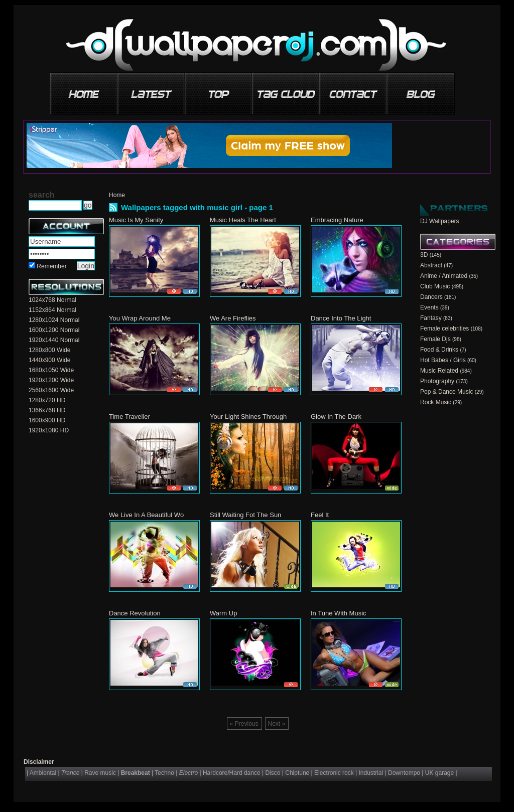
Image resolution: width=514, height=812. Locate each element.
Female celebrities (444, 329)
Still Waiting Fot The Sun (245, 515)
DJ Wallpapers (440, 221)
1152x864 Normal (52, 310)
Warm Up (223, 613)
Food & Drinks (439, 350)
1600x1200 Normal (54, 330)
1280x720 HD (47, 400)
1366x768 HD (47, 410)
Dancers (431, 297)
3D (424, 255)
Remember (51, 266)
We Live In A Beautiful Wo (146, 515)
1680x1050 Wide (51, 370)
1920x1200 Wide (51, 380)
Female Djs (435, 339)
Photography (437, 381)
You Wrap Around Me (140, 318)
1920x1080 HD (49, 430)
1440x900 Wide (49, 360)
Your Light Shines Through (248, 417)
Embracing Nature (337, 220)
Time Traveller (130, 417)
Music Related (439, 371)
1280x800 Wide (49, 350)
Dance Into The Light (341, 318)
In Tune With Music (339, 613)
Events (429, 307)
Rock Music (436, 402)
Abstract (431, 265)
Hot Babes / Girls (443, 360)
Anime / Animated (444, 276)
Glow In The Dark (336, 417)
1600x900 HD (47, 420)
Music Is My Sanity (136, 220)
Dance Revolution (135, 613)
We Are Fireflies (233, 318)
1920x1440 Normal (54, 340)
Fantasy (431, 318)
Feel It (320, 515)
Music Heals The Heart (243, 220)
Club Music (435, 286)
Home (117, 195)
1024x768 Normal (52, 300)
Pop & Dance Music (446, 392)
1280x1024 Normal (54, 320)
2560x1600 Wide (51, 390)
